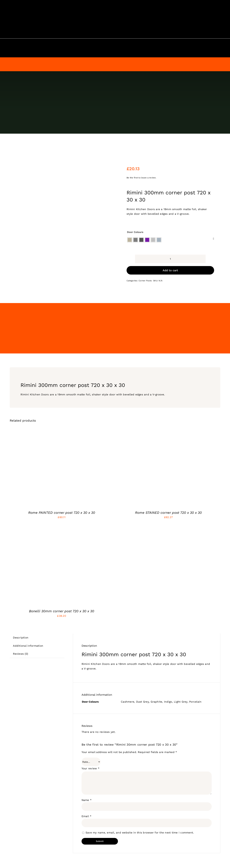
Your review (90, 750)
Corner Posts (145, 263)
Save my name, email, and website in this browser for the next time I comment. (140, 815)
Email (87, 798)
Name (87, 782)
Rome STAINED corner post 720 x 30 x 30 (168, 495)
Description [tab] (21, 620)
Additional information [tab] (28, 628)
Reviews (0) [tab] (21, 636)
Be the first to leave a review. (141, 160)
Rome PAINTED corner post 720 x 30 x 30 (62, 495)
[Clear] (214, 221)
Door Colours (135, 214)
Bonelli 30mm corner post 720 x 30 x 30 (62, 593)
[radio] (130, 222)
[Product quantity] (170, 241)
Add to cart (170, 252)
